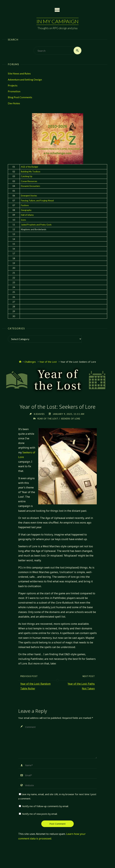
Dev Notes (14, 103)
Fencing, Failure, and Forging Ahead (37, 201)
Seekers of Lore (71, 419)
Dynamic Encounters (30, 186)
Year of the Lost (48, 362)
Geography (26, 210)
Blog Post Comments (20, 97)
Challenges (30, 362)
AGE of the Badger (30, 167)
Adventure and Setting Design (25, 79)
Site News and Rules (19, 73)
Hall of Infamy (27, 215)
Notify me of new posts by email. (40, 814)
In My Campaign (57, 21)
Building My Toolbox (31, 172)
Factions (25, 205)
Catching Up (27, 176)
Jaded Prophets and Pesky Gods (36, 225)
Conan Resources (29, 181)
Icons (23, 220)
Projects (13, 85)
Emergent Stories (29, 196)
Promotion (14, 91)
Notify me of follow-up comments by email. (45, 806)
